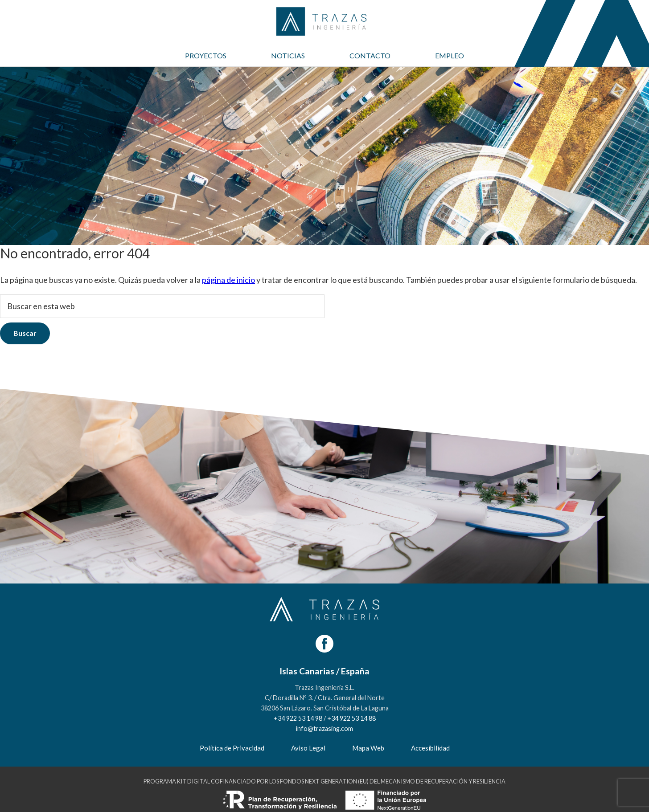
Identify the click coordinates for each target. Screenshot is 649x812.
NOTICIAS (288, 55)
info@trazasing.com (324, 728)
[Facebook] (324, 644)
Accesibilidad (430, 748)
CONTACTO (370, 55)
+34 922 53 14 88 (351, 718)
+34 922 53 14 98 (298, 718)
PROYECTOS (206, 55)
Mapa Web (368, 748)
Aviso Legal (308, 748)
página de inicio (228, 280)
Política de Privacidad (232, 748)
